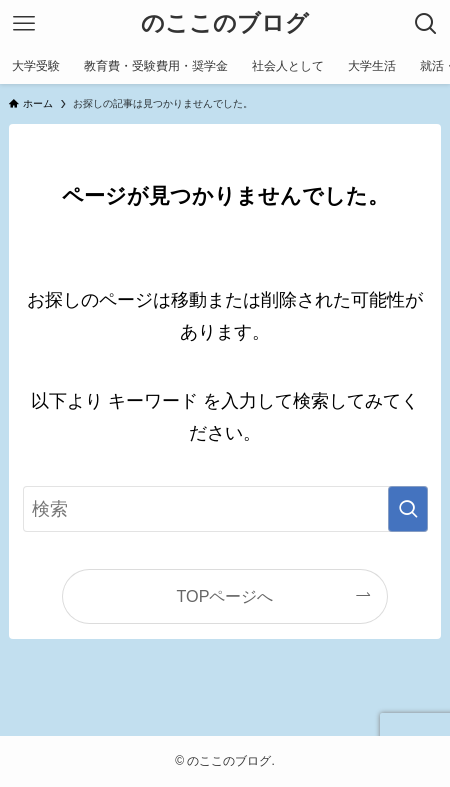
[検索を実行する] (408, 509)
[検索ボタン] (426, 24)
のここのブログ (225, 24)
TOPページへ (225, 596)
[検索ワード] (225, 509)
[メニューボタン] (24, 24)
